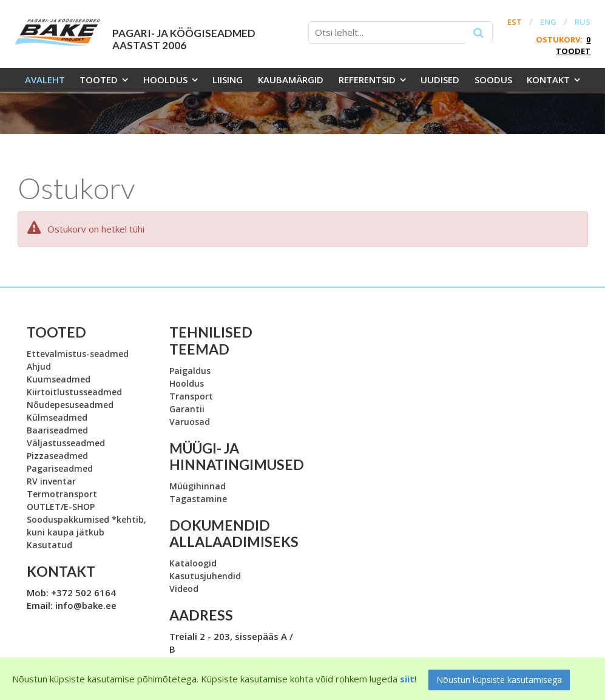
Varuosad (190, 422)
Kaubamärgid (291, 80)
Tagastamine (198, 499)
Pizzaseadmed (57, 456)
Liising (228, 80)
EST (515, 22)
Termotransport (62, 494)
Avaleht (45, 80)
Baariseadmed (57, 430)
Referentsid (367, 80)
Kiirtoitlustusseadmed (74, 392)
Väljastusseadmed (66, 443)
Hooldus (165, 80)
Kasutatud (49, 545)
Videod (184, 589)
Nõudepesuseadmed (70, 405)
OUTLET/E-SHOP (61, 507)
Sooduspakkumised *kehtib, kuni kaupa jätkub (86, 526)
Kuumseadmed (59, 379)
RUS (583, 22)
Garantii (187, 409)
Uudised (440, 80)
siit (407, 679)
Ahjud (39, 366)
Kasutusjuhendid (205, 576)
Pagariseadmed (60, 468)
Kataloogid (193, 563)
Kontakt (548, 80)
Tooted (99, 80)
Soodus (493, 80)
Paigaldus (190, 371)
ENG (548, 22)
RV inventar (51, 481)
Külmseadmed (57, 417)
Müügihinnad (198, 486)
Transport (191, 396)
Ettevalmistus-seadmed (78, 354)
